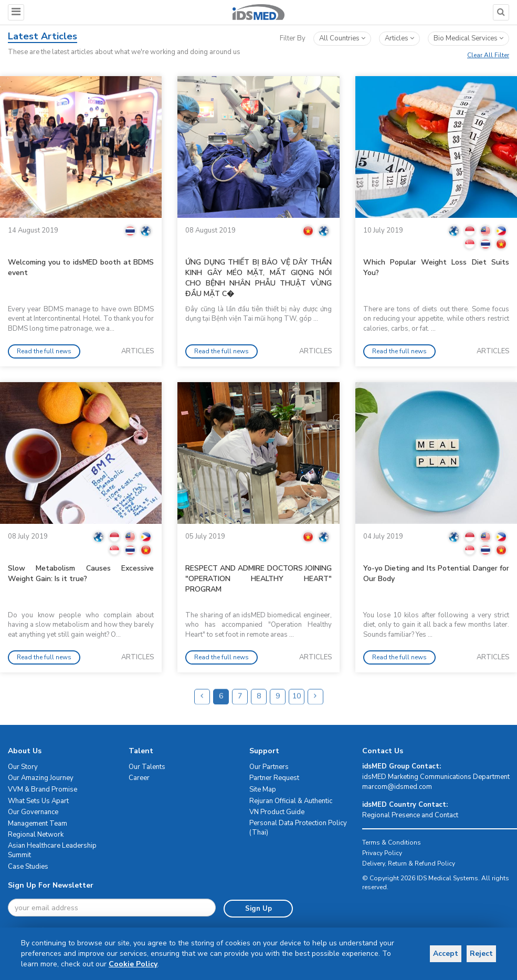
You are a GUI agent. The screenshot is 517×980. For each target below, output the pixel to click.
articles (399, 38)
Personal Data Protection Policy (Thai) (298, 828)
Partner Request (274, 778)
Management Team (38, 824)
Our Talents (147, 767)
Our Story (23, 767)
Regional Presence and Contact (410, 815)
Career (139, 778)
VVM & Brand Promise (43, 789)
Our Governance (33, 812)
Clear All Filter (488, 55)
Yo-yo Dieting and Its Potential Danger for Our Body (436, 573)
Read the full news (44, 351)
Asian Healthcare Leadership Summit (52, 851)
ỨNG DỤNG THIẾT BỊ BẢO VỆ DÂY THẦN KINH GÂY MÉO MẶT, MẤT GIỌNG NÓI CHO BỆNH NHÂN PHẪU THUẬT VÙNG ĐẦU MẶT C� (258, 278)
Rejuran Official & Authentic (291, 801)
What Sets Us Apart (38, 801)
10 (297, 716)
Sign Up (258, 909)
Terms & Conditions (392, 842)
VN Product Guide (277, 812)
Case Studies (28, 867)
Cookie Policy (114, 964)
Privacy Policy (382, 853)
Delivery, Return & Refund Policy (409, 863)
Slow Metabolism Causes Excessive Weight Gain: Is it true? (81, 573)
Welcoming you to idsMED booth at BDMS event (81, 267)
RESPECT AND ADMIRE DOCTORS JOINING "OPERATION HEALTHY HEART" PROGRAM (258, 579)
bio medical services (468, 38)
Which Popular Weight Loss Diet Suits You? (436, 267)
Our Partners (269, 767)
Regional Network (36, 835)
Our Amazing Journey (41, 778)
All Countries (342, 38)
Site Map (263, 789)
